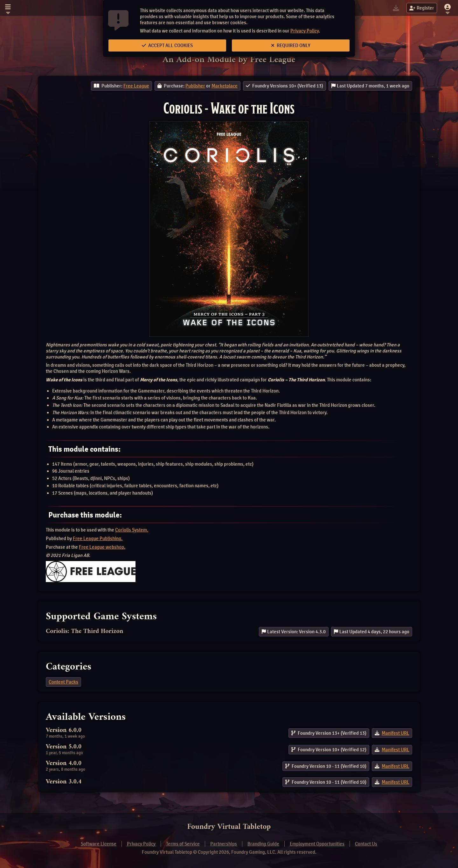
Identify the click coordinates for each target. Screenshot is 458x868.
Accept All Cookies (167, 45)
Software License (99, 844)
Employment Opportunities (317, 844)
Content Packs (63, 682)
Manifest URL (396, 733)
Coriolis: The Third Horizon (84, 632)
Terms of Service (183, 844)
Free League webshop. (102, 547)
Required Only (291, 45)
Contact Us (366, 844)
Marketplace (225, 86)
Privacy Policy (305, 31)
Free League (136, 86)
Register (422, 8)
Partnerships (224, 844)
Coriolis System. (132, 530)
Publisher (195, 86)
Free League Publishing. (98, 538)
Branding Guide (263, 844)
